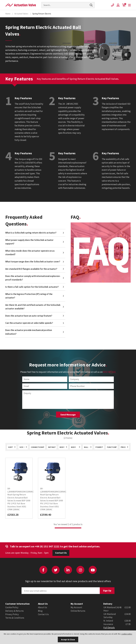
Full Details (109, 628)
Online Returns (78, 611)
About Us (42, 607)
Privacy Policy (12, 614)
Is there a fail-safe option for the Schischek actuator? (32, 287)
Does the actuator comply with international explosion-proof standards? (33, 278)
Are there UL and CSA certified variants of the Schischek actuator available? (33, 307)
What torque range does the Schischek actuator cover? (33, 262)
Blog (40, 611)
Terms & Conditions (15, 618)
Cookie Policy (12, 607)
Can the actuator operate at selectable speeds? (29, 323)
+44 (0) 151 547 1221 (47, 546)
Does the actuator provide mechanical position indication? (29, 332)
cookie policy (127, 634)
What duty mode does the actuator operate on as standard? (30, 253)
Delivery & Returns (14, 611)
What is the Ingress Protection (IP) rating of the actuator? (29, 296)
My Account (76, 607)
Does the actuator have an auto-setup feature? (29, 316)
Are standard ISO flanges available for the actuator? (31, 269)
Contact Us (61, 553)
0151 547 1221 (109, 372)
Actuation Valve (21, 5)
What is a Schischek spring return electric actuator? (31, 233)
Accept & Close (68, 640)
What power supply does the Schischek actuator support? (29, 242)
